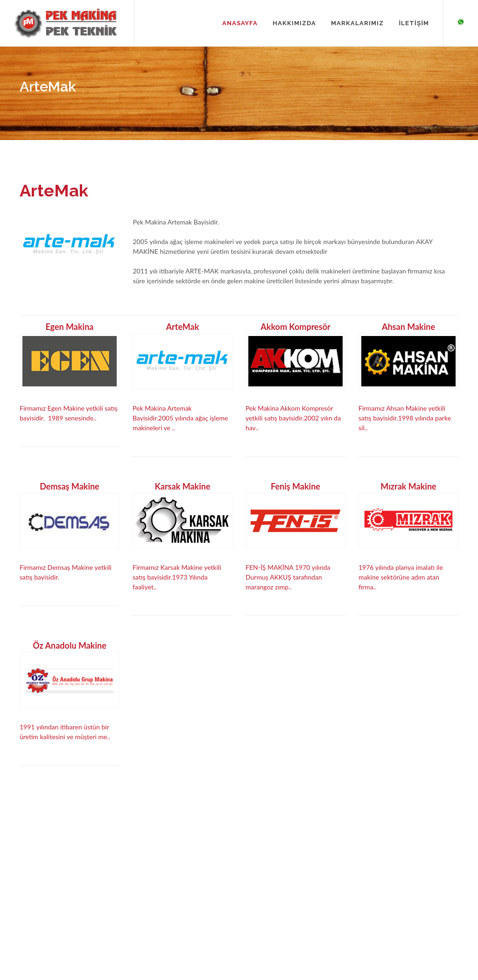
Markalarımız (149, 913)
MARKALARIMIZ (357, 23)
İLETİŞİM (414, 23)
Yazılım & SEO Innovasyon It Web (427, 934)
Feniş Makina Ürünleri (261, 899)
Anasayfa (144, 885)
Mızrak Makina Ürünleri (263, 913)
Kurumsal (144, 899)
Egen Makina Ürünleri (260, 885)
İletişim (141, 926)
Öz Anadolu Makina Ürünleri (258, 931)
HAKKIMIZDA (294, 23)
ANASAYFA (240, 23)
